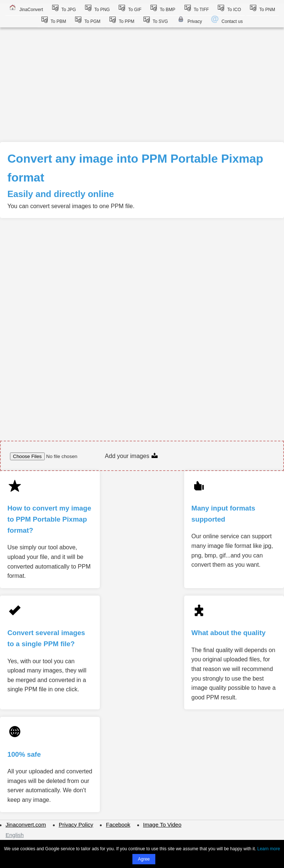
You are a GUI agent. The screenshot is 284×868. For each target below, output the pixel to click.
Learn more (269, 849)
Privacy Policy (76, 825)
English (15, 835)
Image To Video (162, 825)
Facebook (118, 825)
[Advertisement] (142, 87)
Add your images (132, 456)
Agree (144, 859)
